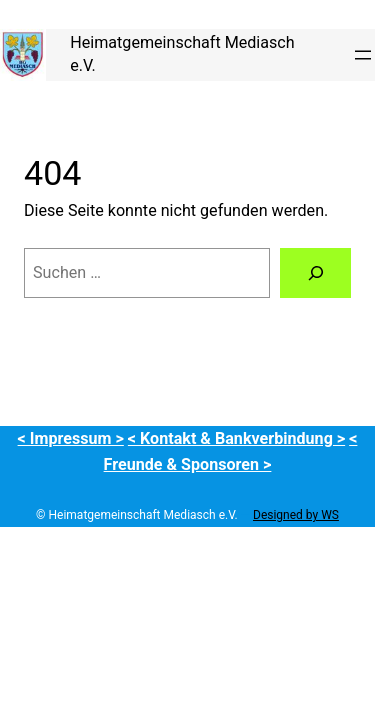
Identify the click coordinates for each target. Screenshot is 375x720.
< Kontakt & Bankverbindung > (236, 438)
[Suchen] (315, 273)
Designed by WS (296, 515)
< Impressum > (71, 438)
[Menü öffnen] (363, 55)
